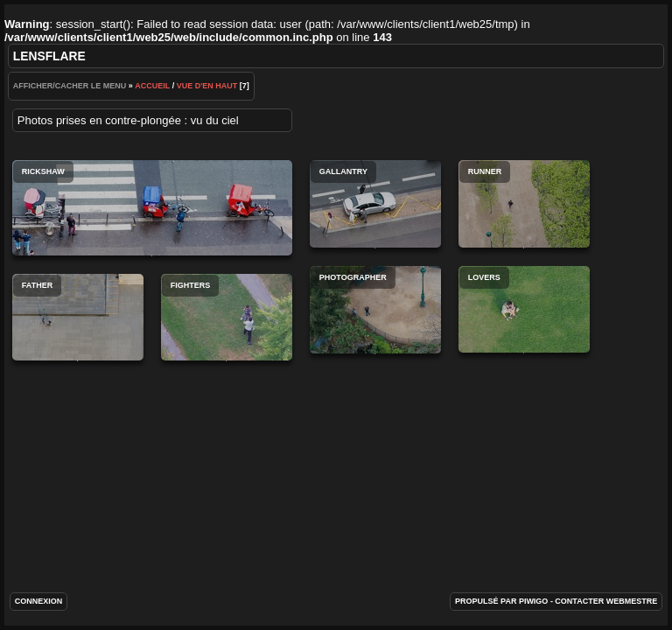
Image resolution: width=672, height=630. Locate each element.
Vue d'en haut (207, 86)
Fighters (227, 317)
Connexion (39, 601)
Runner (524, 204)
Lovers (524, 309)
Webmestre (632, 601)
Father (78, 317)
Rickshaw (152, 208)
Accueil (152, 86)
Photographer (375, 310)
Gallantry (375, 204)
